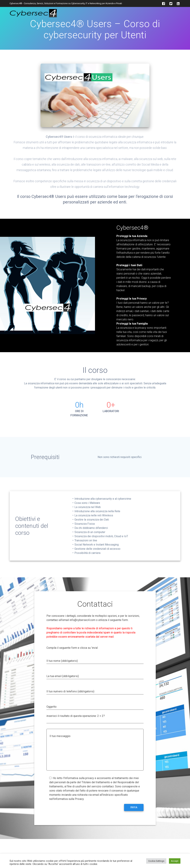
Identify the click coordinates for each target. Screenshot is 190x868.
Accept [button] (175, 861)
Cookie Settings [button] (156, 861)
